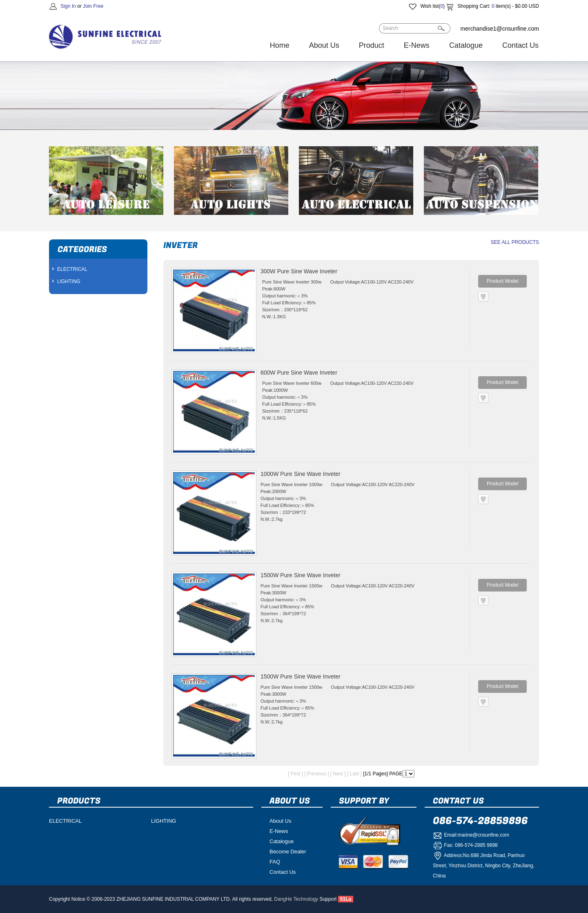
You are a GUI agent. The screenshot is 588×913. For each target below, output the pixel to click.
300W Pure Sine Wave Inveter (299, 271)
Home (280, 45)
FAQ (275, 862)
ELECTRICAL (72, 269)
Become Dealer (288, 852)
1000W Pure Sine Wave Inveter (301, 474)
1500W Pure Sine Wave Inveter (301, 575)
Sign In (68, 6)
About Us (324, 45)
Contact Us (520, 45)
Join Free (93, 6)
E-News (417, 45)
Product (372, 45)
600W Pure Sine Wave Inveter (299, 373)
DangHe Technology (296, 899)
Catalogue (466, 45)
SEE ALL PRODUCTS (515, 242)
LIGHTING (69, 281)
